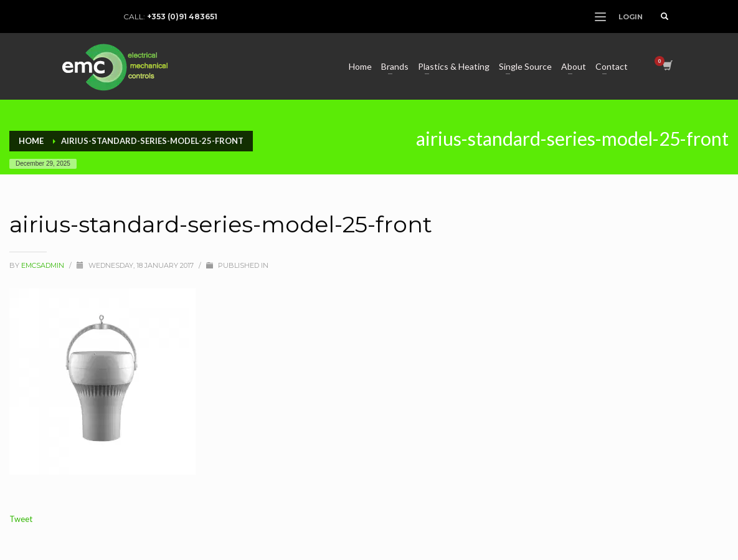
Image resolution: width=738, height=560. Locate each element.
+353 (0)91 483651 (182, 17)
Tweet (21, 519)
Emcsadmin (44, 265)
